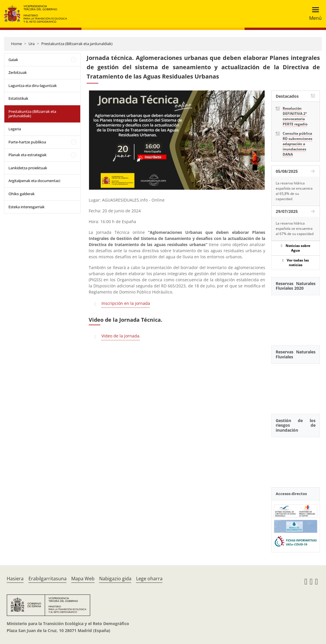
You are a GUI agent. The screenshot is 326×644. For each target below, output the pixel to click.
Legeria (15, 129)
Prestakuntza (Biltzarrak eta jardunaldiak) (77, 44)
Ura (32, 44)
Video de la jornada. (121, 336)
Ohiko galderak (22, 194)
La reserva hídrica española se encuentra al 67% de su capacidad (295, 228)
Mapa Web (83, 579)
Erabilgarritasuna (48, 579)
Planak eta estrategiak (27, 155)
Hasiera (15, 579)
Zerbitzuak (18, 72)
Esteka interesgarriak (26, 207)
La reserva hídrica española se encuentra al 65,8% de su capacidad (294, 191)
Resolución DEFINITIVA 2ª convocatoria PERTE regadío (295, 116)
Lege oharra (149, 579)
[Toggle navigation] (314, 14)
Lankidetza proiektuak (28, 168)
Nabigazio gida (115, 579)
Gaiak (13, 60)
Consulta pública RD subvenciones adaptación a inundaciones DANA (298, 144)
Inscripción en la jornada (126, 303)
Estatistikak (18, 98)
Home (16, 44)
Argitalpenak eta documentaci (34, 181)
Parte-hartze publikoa (27, 142)
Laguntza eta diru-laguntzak (33, 86)
